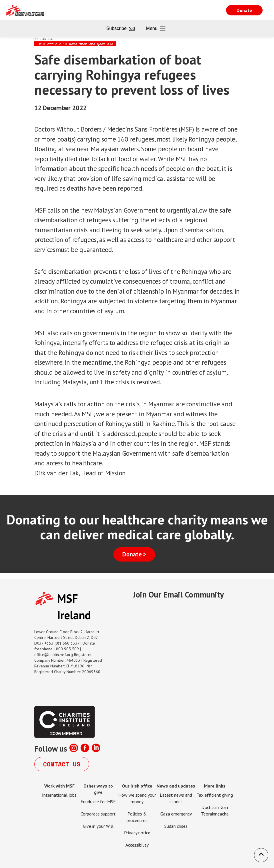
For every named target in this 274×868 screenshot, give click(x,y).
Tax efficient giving (215, 795)
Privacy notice (137, 833)
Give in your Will (98, 826)
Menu (156, 29)
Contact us (62, 764)
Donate (244, 10)
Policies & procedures (137, 817)
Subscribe (120, 29)
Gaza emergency (176, 814)
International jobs (59, 795)
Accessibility (137, 845)
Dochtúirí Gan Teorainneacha (215, 811)
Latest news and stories (176, 798)
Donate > (134, 554)
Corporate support (98, 814)
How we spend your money (137, 798)
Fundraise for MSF (98, 802)
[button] (261, 855)
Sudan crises (176, 826)
